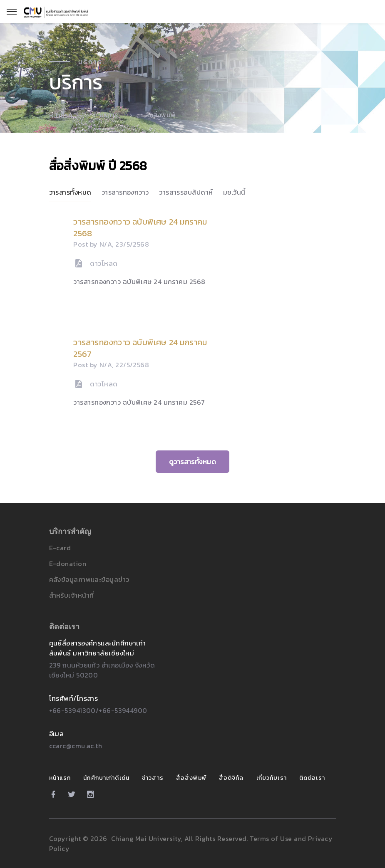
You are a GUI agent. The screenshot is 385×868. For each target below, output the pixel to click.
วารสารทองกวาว (125, 192)
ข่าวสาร (153, 778)
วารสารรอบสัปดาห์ (186, 192)
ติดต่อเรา (312, 778)
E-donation (68, 564)
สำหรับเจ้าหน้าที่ (72, 595)
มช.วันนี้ (234, 192)
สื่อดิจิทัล (231, 778)
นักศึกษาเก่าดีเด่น (106, 778)
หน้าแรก (61, 115)
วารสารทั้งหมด (70, 192)
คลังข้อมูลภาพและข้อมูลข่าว (89, 579)
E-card (60, 548)
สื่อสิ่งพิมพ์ (191, 778)
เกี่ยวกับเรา (272, 778)
